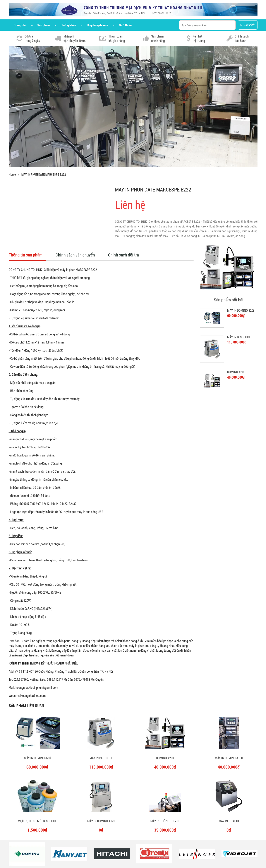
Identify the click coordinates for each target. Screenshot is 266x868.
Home (12, 174)
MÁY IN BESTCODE (239, 337)
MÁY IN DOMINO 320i (240, 310)
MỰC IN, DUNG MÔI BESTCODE (37, 821)
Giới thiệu (125, 25)
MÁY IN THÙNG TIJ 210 (165, 821)
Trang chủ (20, 25)
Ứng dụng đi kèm (97, 25)
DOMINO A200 (236, 372)
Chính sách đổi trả (123, 255)
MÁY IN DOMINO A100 (229, 758)
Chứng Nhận (68, 25)
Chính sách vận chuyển (75, 255)
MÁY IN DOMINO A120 (101, 821)
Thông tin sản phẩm (26, 255)
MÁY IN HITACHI (229, 821)
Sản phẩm (44, 25)
